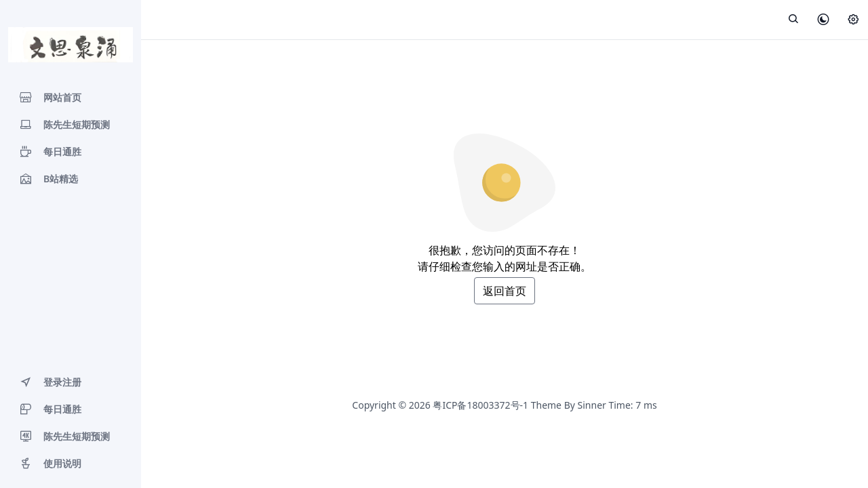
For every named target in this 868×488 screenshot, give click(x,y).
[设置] (853, 20)
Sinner (592, 405)
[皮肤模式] (823, 20)
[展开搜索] (793, 20)
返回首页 (505, 291)
